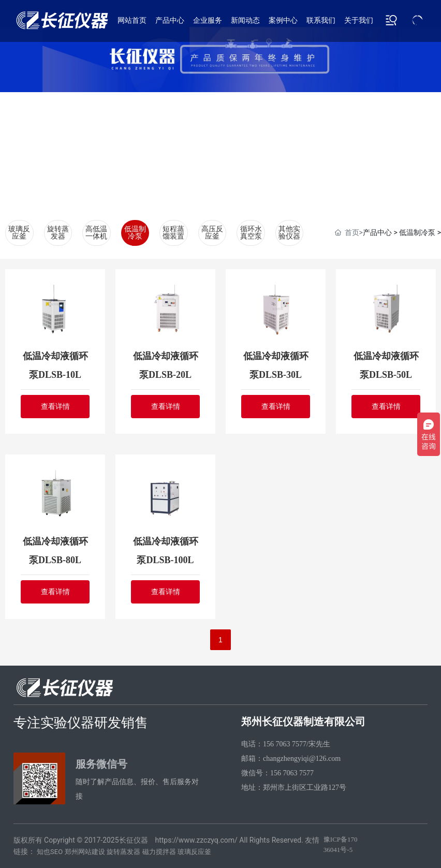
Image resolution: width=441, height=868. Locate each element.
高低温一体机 (96, 233)
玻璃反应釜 (19, 233)
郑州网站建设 (85, 852)
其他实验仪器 (289, 233)
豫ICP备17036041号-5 (341, 845)
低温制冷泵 (135, 233)
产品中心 (377, 232)
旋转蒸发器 (58, 233)
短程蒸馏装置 (173, 233)
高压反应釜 (212, 233)
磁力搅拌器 (159, 852)
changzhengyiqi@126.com (302, 759)
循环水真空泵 (251, 233)
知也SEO (50, 852)
